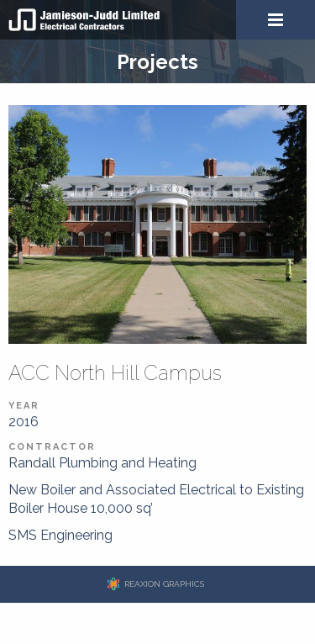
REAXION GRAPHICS (164, 584)
